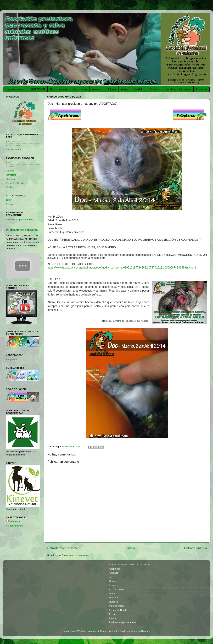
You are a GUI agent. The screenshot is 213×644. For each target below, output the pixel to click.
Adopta (112, 89)
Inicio (131, 548)
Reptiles (10, 187)
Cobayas (11, 167)
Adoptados (12, 359)
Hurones (10, 179)
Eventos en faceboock (178, 89)
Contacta (155, 89)
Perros (9, 204)
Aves (9, 162)
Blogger (145, 631)
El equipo (202, 89)
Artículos (11, 141)
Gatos (9, 200)
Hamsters (11, 175)
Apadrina (97, 89)
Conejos (10, 171)
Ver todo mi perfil (15, 526)
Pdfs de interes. (14, 150)
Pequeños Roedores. (17, 183)
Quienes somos (59, 89)
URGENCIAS (37, 89)
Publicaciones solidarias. (22, 230)
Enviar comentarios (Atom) (76, 555)
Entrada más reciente (63, 548)
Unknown (15, 521)
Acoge (125, 89)
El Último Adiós (14, 145)
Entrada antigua (196, 548)
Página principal (15, 89)
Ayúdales (139, 89)
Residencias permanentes (19, 219)
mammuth (113, 631)
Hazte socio (80, 89)
